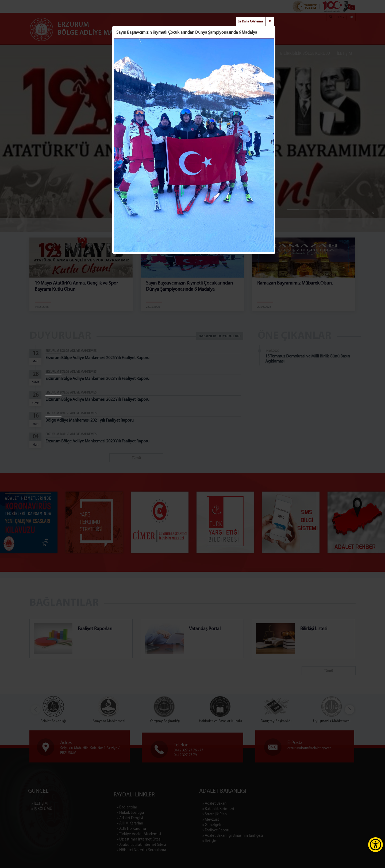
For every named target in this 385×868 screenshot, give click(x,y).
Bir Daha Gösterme (250, 22)
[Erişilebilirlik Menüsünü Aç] (376, 845)
